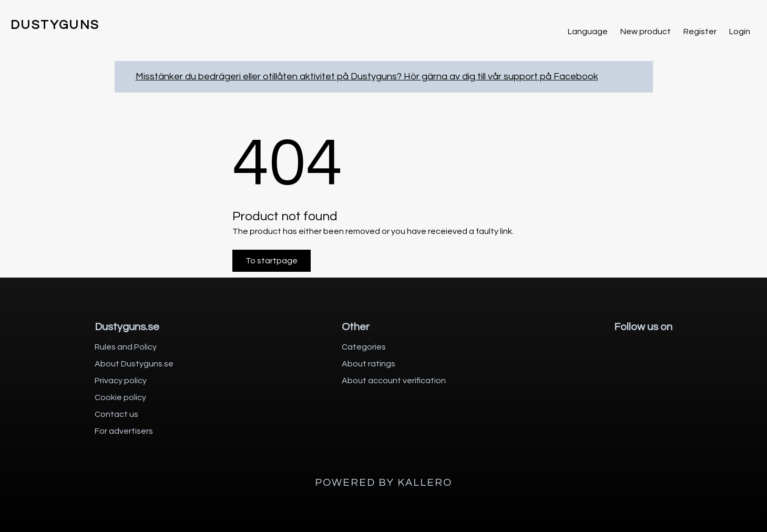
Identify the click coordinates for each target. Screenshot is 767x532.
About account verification (394, 381)
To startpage (272, 261)
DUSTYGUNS (55, 25)
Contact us (116, 414)
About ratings (369, 364)
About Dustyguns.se (134, 364)
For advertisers (124, 431)
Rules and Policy (126, 347)
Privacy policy (121, 381)
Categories (364, 347)
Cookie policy (120, 397)
